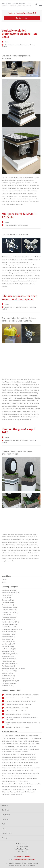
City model (20, 754)
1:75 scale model (33, 749)
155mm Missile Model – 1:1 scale (16, 711)
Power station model (9, 784)
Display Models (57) (8, 602)
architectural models (9, 754)
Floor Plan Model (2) (9, 620)
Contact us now (22, 18)
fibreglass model (8, 762)
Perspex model (23, 781)
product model (22, 784)
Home (4, 580)
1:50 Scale (32, 746)
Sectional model (30, 789)
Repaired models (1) (9, 666)
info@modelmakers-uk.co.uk (24, 859)
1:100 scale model (32, 736)
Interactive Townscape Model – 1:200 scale (19, 698)
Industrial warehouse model (11, 771)
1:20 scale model (33, 741)
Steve (7, 42)
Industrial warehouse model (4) (12, 629)
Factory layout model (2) (10, 612)
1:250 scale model (34, 744)
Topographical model (17, 792)
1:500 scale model (21, 749)
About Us (5, 805)
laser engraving (34, 773)
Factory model (31, 760)
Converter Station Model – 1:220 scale (18, 714)
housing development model (12, 765)
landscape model (22, 773)
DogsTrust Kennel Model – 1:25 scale (17, 727)
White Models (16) (8, 686)
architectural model (22, 752)
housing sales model (9, 768)
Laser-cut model (8, 776)
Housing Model (27, 765)
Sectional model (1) (8, 676)
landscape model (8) (9, 637)
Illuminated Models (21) (10, 624)
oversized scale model (10, 781)
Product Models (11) (9, 661)
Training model (30, 792)
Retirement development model (13, 787)
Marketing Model (8, 779)
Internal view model (9, 773)
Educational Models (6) (9, 607)
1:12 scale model (22, 738)
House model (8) (7, 595)
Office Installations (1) (9, 659)
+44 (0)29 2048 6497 (36, 4)
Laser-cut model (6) (8, 642)
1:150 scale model (21, 741)
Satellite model (7, 789)
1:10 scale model (19, 736)
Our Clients (6, 810)
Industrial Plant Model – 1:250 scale (17, 708)
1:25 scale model (21, 744)
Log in (4, 582)
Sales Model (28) (7, 673)
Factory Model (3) (8, 615)
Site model (6, 792)
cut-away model (30, 754)
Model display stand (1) (10, 654)
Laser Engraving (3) (8, 639)
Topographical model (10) (10, 681)
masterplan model (20, 779)
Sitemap (5, 838)
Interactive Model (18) (9, 632)
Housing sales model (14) (10, 622)
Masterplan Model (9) (9, 651)
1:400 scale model (21, 746)
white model (6, 795)
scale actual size (19, 789)
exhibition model (8, 760)
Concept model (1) (8, 600)
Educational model (29, 757)
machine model (30, 776)
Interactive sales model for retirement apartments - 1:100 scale (21, 718)
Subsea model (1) (8, 678)
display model (7, 757)
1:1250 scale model (35, 738)
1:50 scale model (8, 749)
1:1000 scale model (9, 738)
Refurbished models (34, 784)
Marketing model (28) (9, 649)
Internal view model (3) (9, 634)
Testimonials (6, 815)
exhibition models (22, 45)
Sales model (28, 787)
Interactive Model (27, 771)
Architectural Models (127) (11, 593)
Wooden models (17, 795)
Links (4, 829)
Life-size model (19, 776)
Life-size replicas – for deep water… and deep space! (19, 298)
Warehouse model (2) (9, 683)
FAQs (4, 824)
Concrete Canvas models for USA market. (19, 704)
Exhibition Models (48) (9, 610)
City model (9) (6, 598)
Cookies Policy (7, 833)
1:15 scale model (8, 741)
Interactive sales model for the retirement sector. (21, 701)
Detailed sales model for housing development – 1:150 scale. (23, 723)
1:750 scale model (8, 752)
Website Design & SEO (16, 866)
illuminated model (23, 768)
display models (10, 45)
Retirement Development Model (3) (13, 668)
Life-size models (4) (8, 644)
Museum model (32, 779)
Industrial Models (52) (9, 627)
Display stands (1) (8, 605)
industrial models (11, 225)
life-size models (23, 225)
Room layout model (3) (9, 671)
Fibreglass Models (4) (9, 617)
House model (18, 762)
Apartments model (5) (9, 590)
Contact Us (5, 819)
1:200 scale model (8, 744)
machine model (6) (8, 646)
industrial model (35, 768)
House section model (31, 762)
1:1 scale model (8, 736)
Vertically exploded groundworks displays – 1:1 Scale (20, 34)
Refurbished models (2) (10, 664)
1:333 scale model (8, 746)
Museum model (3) (8, 656)
